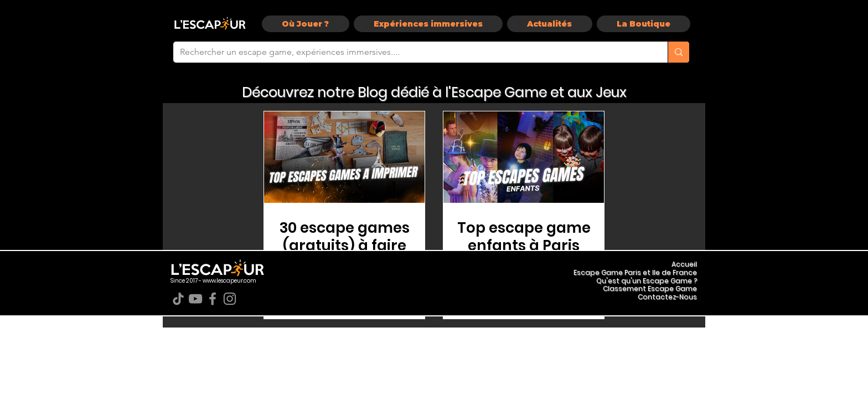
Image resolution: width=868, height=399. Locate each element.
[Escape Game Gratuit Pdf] (344, 157)
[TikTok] (178, 299)
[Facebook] (213, 299)
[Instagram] (230, 299)
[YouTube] (195, 299)
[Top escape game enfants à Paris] (524, 157)
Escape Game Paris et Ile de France (635, 272)
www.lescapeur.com (229, 281)
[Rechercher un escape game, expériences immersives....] (412, 52)
